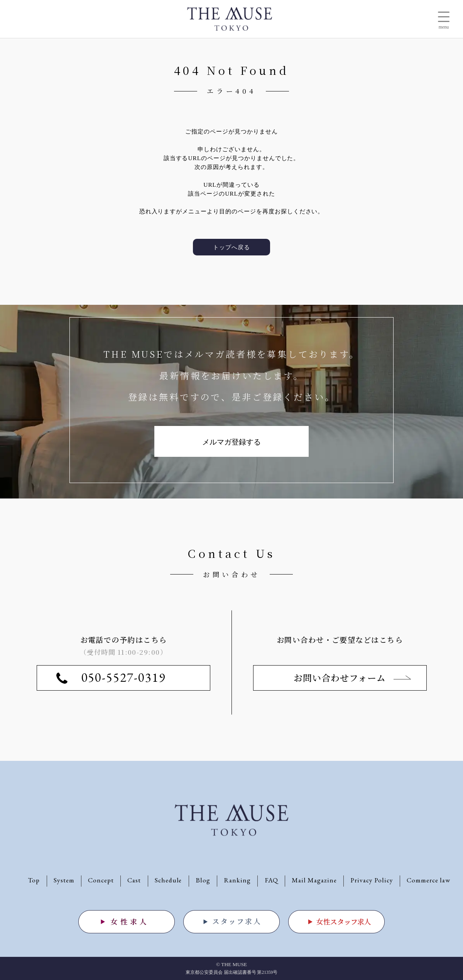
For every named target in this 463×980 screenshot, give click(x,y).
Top (34, 880)
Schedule (168, 880)
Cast (134, 880)
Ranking (237, 880)
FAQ (271, 880)
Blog (203, 880)
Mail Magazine (314, 880)
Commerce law (428, 880)
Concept (101, 880)
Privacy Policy (372, 880)
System (64, 880)
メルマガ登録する (231, 442)
